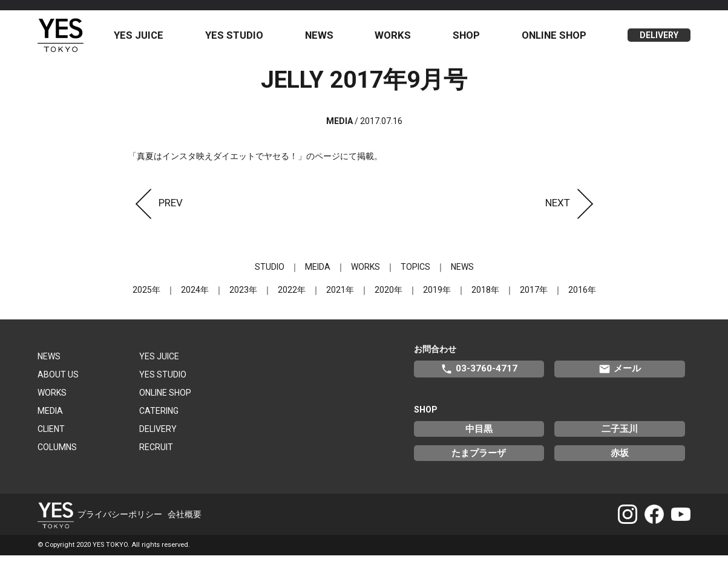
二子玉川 (620, 435)
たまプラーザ (479, 459)
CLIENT (51, 435)
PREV (156, 209)
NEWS (325, 38)
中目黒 (479, 435)
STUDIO (270, 273)
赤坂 (620, 459)
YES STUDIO (241, 38)
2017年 (534, 296)
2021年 (340, 296)
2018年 (485, 296)
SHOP (469, 38)
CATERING (159, 417)
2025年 (146, 296)
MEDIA (50, 417)
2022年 (292, 296)
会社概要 (185, 520)
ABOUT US (58, 381)
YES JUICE (147, 38)
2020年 (389, 296)
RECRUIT (156, 453)
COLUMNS (57, 453)
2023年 (243, 296)
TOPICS (415, 273)
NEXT (573, 209)
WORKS (397, 38)
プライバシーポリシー (120, 520)
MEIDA (318, 273)
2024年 (195, 296)
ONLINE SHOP (555, 38)
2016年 (582, 296)
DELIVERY (660, 39)
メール (620, 375)
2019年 (437, 296)
